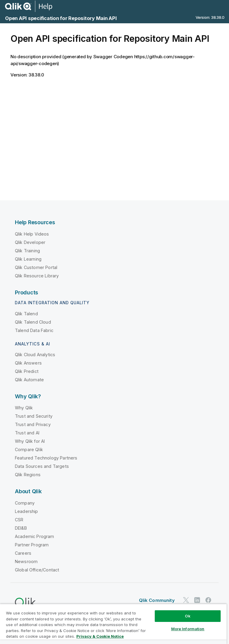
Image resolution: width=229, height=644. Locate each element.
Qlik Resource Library (37, 276)
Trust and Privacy (33, 424)
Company (25, 503)
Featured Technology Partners (46, 458)
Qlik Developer (30, 242)
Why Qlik (24, 408)
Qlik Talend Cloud (33, 322)
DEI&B (21, 528)
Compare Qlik (29, 449)
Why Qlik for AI (30, 441)
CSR (19, 520)
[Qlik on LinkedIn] (197, 600)
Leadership (27, 511)
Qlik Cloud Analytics (35, 355)
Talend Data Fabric (34, 330)
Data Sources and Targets (42, 466)
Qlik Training (27, 251)
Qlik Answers (28, 363)
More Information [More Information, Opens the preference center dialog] (188, 629)
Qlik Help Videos (32, 234)
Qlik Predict (27, 371)
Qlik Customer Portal (36, 267)
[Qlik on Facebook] (208, 600)
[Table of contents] (7, 35)
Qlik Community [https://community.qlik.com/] (157, 600)
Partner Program (32, 545)
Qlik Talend (26, 314)
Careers (23, 553)
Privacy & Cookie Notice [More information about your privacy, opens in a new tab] (100, 636)
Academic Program (35, 536)
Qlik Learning (28, 259)
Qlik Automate (29, 380)
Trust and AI (27, 433)
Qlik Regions (28, 475)
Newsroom (26, 561)
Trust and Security (34, 416)
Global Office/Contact (37, 570)
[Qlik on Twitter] (186, 600)
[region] (113, 624)
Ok (188, 616)
